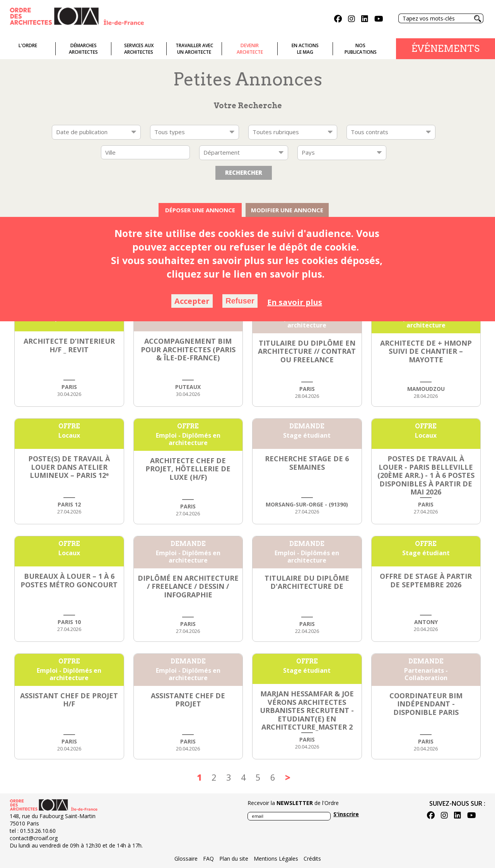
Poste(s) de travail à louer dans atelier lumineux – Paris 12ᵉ (69, 467)
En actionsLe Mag (305, 49)
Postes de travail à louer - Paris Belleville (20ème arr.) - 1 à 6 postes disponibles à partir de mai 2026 (426, 475)
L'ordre (28, 45)
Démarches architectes (83, 49)
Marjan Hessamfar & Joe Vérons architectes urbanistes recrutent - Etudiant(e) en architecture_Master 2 (307, 710)
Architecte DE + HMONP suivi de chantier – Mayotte (426, 351)
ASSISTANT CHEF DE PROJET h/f (69, 700)
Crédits (312, 859)
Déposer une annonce (200, 210)
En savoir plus (295, 302)
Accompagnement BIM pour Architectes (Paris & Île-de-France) (188, 349)
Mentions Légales (276, 859)
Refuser (240, 301)
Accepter (192, 301)
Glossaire (186, 859)
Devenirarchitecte (250, 49)
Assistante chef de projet (188, 700)
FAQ (208, 859)
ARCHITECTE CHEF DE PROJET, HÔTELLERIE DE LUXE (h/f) (188, 469)
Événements (445, 49)
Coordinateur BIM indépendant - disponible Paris (426, 704)
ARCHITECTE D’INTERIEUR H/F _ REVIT (69, 345)
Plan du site (234, 859)
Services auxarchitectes (139, 49)
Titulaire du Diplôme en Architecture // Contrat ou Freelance (307, 351)
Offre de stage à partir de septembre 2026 (426, 580)
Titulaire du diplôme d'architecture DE (307, 582)
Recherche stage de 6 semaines (307, 463)
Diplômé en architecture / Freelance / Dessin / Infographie (188, 586)
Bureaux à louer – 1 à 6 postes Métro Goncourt (69, 580)
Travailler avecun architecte (194, 49)
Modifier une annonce (287, 210)
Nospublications (361, 49)
